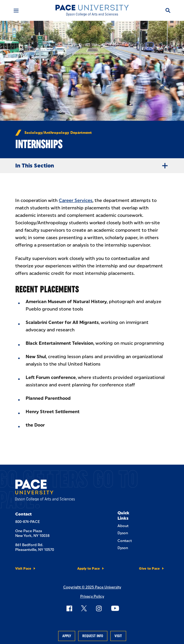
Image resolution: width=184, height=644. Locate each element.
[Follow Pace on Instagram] (99, 608)
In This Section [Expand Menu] (94, 166)
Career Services (76, 200)
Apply (67, 636)
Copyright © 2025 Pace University (92, 587)
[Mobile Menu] (16, 10)
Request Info (93, 636)
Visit (118, 636)
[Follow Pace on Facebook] (69, 608)
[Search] (168, 10)
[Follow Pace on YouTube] (115, 608)
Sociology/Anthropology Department (58, 133)
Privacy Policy (92, 596)
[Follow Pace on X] (84, 608)
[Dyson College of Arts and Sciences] (92, 10)
